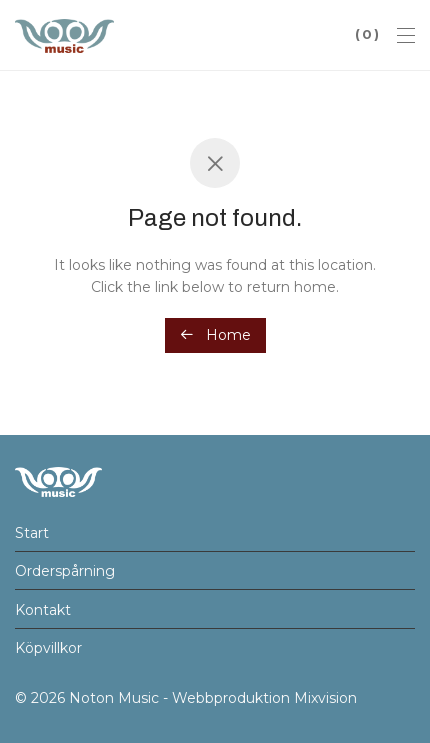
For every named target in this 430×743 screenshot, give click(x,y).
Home (215, 335)
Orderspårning (65, 571)
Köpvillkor (48, 648)
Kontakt (43, 610)
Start (32, 533)
